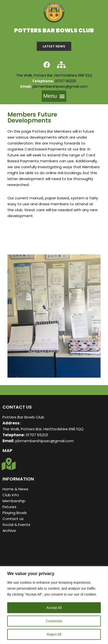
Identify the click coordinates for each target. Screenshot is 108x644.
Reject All (54, 634)
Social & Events (17, 525)
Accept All (54, 608)
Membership (14, 501)
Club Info (11, 495)
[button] (54, 96)
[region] (54, 605)
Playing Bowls (15, 513)
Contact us (13, 519)
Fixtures (9, 507)
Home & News (15, 489)
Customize (54, 621)
